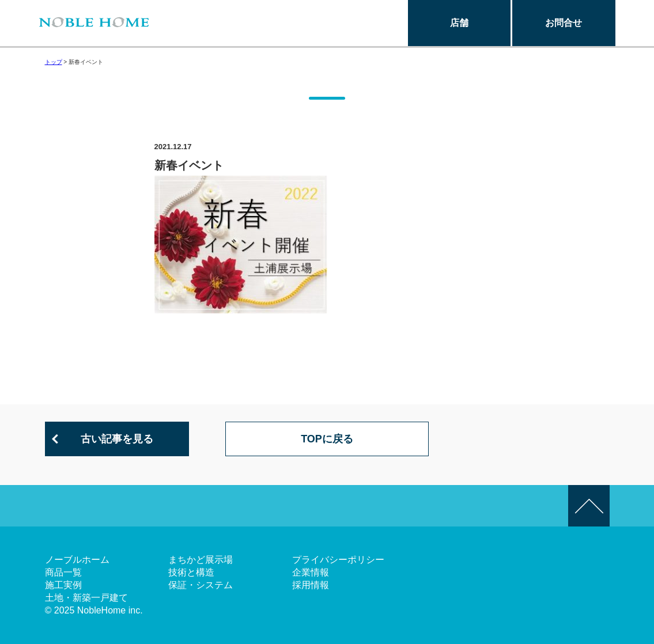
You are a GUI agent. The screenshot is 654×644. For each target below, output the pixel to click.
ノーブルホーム (77, 560)
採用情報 (311, 585)
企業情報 (311, 572)
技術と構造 (191, 572)
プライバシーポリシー (338, 560)
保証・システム (201, 585)
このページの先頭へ (589, 506)
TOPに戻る (327, 439)
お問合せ (564, 23)
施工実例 (63, 585)
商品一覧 (63, 572)
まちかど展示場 (201, 560)
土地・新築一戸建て (86, 598)
